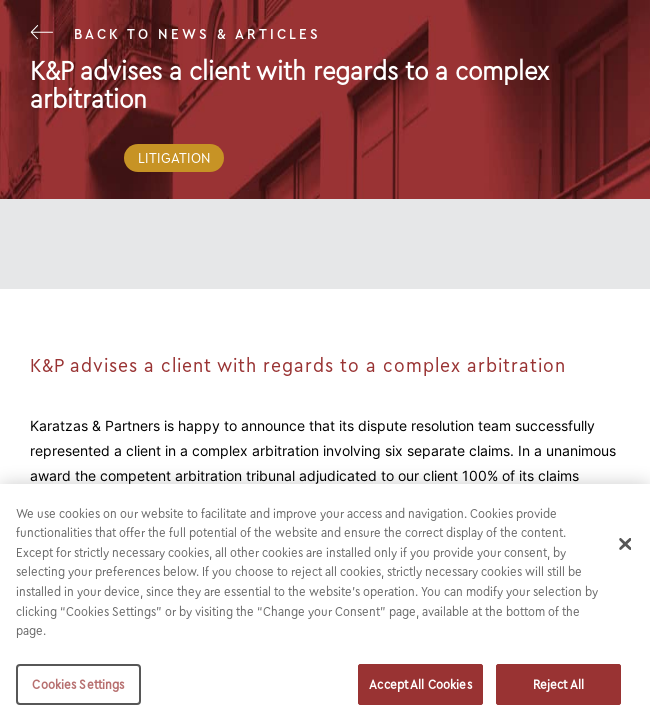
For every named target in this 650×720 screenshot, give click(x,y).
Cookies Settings (78, 692)
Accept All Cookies (420, 692)
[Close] (626, 552)
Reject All (558, 692)
